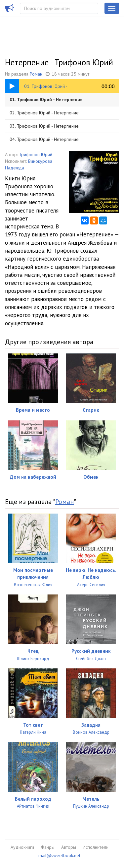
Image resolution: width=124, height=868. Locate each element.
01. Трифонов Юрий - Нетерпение (46, 99)
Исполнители (96, 847)
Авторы (69, 847)
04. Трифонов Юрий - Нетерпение (44, 139)
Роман (36, 74)
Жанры (48, 847)
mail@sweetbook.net (59, 855)
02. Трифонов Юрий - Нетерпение (44, 113)
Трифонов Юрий (36, 155)
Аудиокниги (22, 847)
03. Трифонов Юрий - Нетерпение (44, 126)
